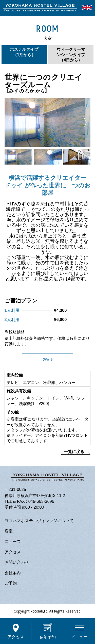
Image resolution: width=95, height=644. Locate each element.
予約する (48, 359)
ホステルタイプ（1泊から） (24, 52)
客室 (9, 531)
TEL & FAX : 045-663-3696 (29, 501)
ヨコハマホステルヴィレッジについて (39, 521)
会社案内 (13, 573)
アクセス (13, 552)
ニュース (13, 541)
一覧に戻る (74, 452)
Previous (9, 122)
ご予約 (11, 583)
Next (85, 122)
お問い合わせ (17, 562)
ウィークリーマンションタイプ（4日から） (71, 55)
